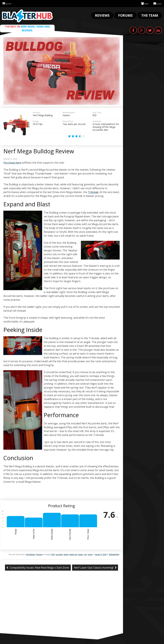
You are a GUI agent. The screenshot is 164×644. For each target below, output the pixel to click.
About (141, 3)
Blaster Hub (27, 16)
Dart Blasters (31, 554)
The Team (150, 15)
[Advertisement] (61, 609)
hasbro (81, 554)
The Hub (8, 3)
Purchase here (12, 162)
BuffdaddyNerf (114, 554)
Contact (156, 3)
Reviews (102, 15)
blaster (66, 554)
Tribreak (93, 192)
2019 (53, 554)
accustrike (59, 554)
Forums (125, 15)
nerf (85, 554)
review (90, 554)
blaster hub (73, 554)
